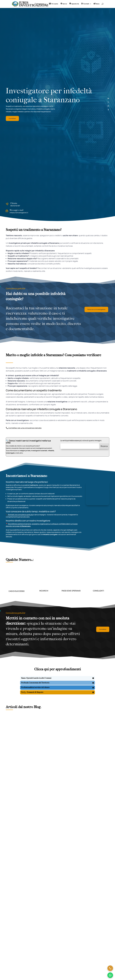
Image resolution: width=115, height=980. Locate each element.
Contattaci (12, 119)
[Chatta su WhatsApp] (110, 975)
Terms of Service (90, 891)
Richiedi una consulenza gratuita (20, 515)
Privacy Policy (83, 891)
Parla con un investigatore (96, 310)
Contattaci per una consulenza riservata (25, 428)
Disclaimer (63, 932)
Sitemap (70, 932)
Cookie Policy (55, 932)
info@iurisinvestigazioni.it (19, 213)
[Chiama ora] (110, 968)
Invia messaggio (47, 908)
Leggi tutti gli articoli (58, 788)
